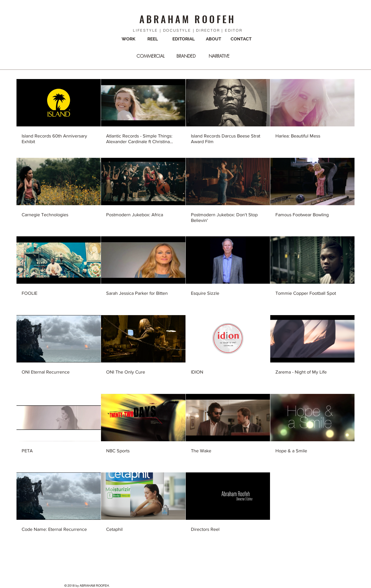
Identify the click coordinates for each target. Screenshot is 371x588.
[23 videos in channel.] (185, 309)
